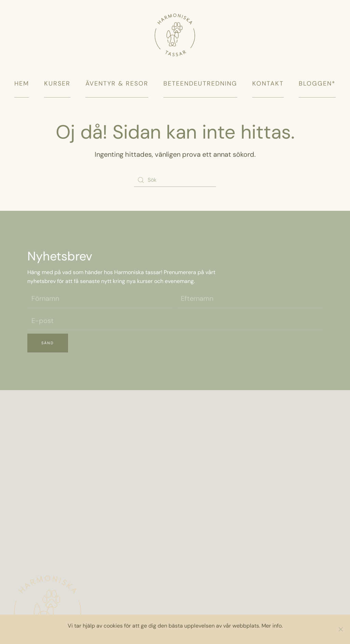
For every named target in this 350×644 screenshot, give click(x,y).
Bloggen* (317, 83)
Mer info (272, 626)
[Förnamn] (100, 299)
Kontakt (268, 83)
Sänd (48, 343)
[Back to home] (175, 28)
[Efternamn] (250, 299)
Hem (22, 83)
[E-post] (175, 321)
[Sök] (175, 180)
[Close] (341, 629)
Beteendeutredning (200, 83)
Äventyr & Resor (117, 83)
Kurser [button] (57, 83)
